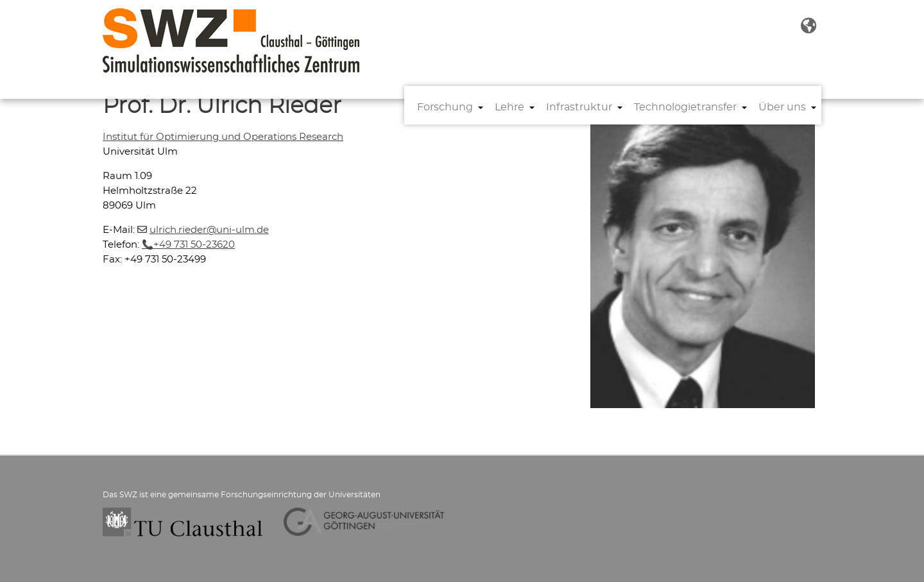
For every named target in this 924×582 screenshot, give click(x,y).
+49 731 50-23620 (194, 245)
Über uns (782, 107)
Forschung (445, 107)
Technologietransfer (685, 107)
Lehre (509, 107)
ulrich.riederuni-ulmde (209, 230)
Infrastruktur (579, 107)
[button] (809, 26)
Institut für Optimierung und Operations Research (223, 137)
